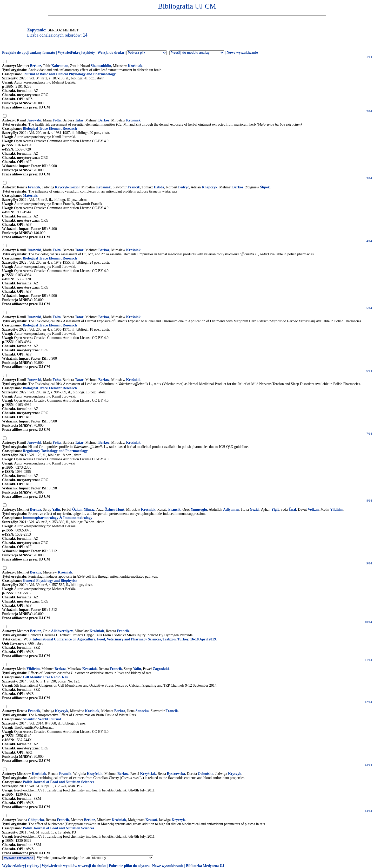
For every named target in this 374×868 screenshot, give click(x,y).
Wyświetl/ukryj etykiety (76, 53)
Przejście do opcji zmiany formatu (29, 53)
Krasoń (151, 820)
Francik (34, 187)
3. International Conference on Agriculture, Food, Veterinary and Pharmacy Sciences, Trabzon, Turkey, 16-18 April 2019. (123, 639)
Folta (57, 120)
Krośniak (135, 66)
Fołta (57, 250)
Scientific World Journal (42, 719)
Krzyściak (95, 774)
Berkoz (35, 66)
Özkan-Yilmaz (84, 510)
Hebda (159, 187)
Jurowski (34, 120)
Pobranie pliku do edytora (129, 866)
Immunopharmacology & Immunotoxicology (58, 518)
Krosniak (90, 669)
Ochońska (206, 774)
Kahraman (60, 66)
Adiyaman (231, 510)
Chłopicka (36, 820)
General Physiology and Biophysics (50, 581)
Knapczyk (210, 187)
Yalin (56, 510)
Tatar (79, 120)
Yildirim (337, 510)
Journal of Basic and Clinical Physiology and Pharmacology (69, 74)
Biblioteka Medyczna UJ (205, 866)
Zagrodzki (161, 669)
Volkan (313, 510)
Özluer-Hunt (114, 510)
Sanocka (142, 711)
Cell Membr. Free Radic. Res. (46, 677)
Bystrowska (176, 774)
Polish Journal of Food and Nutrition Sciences (59, 782)
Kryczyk (61, 711)
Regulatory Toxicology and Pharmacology (55, 451)
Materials (30, 196)
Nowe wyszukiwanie (242, 53)
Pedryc (184, 187)
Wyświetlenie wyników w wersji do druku (74, 866)
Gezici (254, 510)
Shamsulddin (101, 66)
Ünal (292, 510)
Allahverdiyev (62, 631)
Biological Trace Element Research (50, 129)
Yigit (275, 510)
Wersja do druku (111, 53)
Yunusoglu (199, 510)
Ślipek (265, 187)
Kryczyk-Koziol (67, 187)
